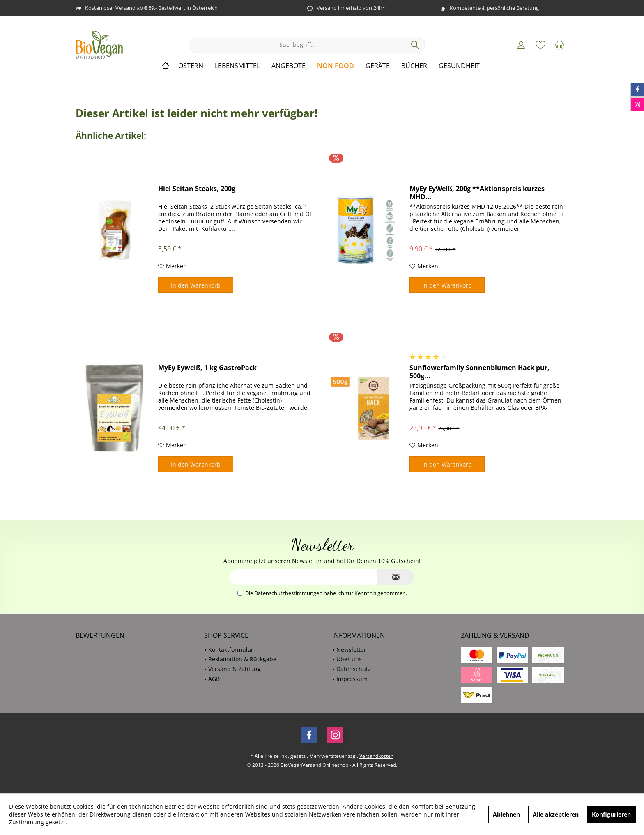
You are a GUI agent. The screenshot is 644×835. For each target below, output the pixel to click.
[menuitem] (560, 45)
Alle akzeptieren (556, 814)
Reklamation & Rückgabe (242, 659)
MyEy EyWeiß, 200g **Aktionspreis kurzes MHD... (477, 193)
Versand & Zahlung (235, 669)
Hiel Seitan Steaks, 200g (197, 189)
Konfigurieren (611, 814)
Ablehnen (506, 814)
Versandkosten (376, 756)
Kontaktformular (231, 650)
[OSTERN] (191, 66)
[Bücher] (414, 66)
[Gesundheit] (459, 66)
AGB (214, 679)
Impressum (352, 679)
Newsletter (351, 650)
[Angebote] (289, 66)
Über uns (349, 659)
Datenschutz (354, 669)
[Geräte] (378, 66)
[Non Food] (336, 66)
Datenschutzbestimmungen (288, 593)
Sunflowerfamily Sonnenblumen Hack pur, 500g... (480, 372)
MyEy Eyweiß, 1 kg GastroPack (207, 368)
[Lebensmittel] (237, 66)
